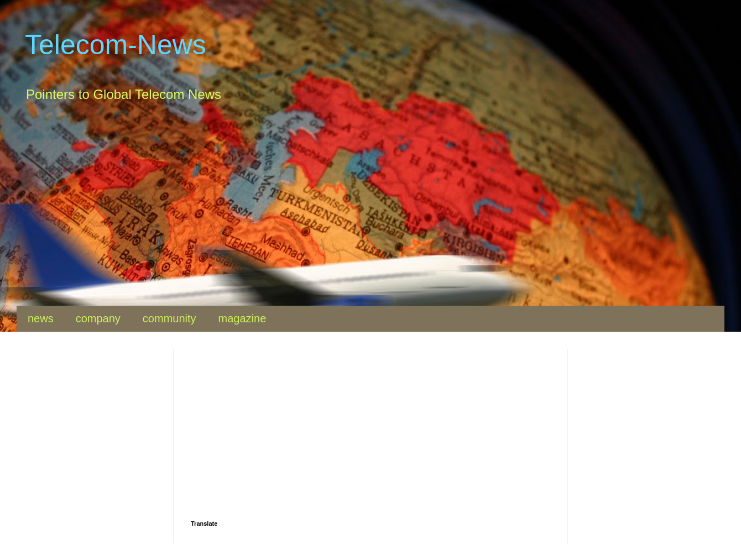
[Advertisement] (348, 212)
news (41, 318)
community (169, 318)
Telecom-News (116, 45)
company (98, 318)
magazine (242, 318)
